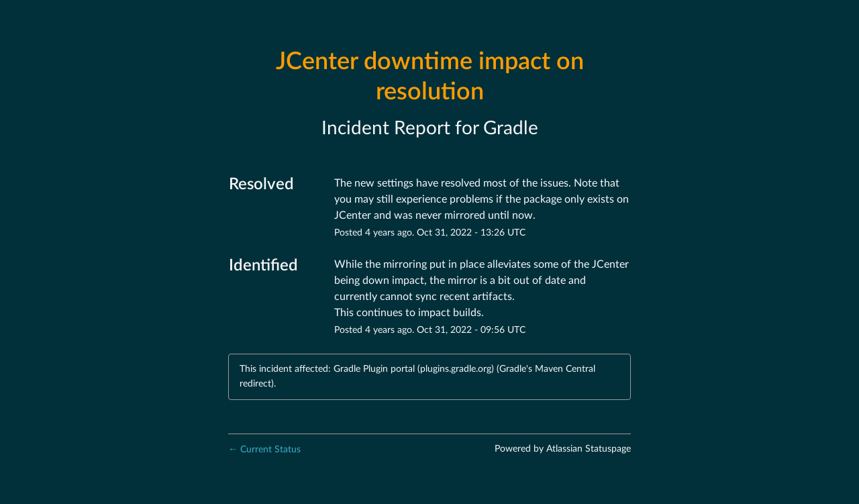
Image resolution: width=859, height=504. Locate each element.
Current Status (264, 450)
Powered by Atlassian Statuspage (563, 449)
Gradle (511, 128)
